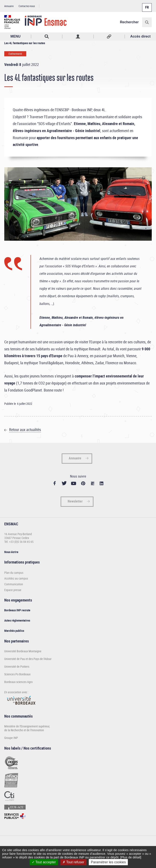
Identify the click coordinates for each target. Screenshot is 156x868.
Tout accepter (44, 862)
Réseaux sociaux (109, 36)
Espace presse (13, 590)
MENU (15, 36)
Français (147, 5)
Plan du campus (14, 573)
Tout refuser (73, 862)
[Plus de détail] (131, 857)
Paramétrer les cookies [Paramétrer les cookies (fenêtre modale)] (108, 862)
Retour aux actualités (25, 430)
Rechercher (129, 22)
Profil (78, 36)
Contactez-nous (27, 6)
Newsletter (75, 501)
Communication (14, 584)
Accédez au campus (16, 578)
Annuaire (9, 6)
